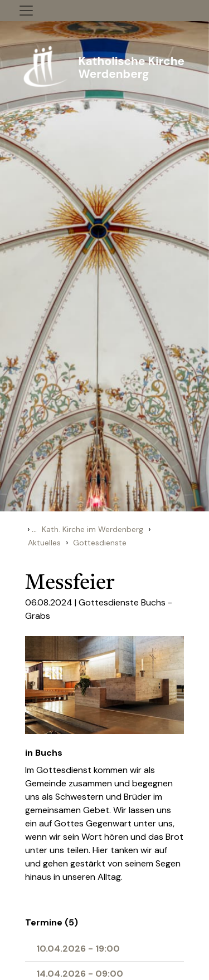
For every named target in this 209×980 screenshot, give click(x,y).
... (34, 529)
